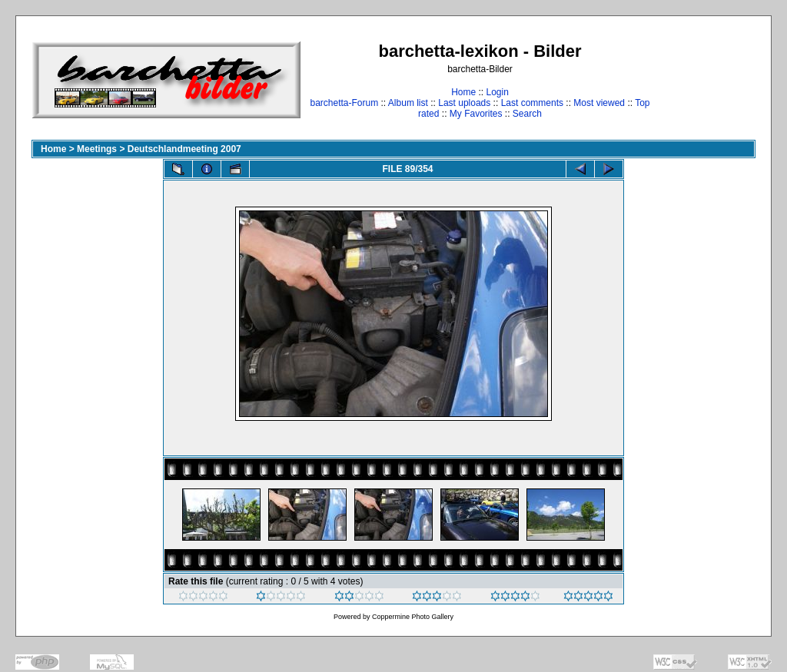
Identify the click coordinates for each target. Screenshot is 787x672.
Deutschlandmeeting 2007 (184, 149)
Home (463, 92)
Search (527, 114)
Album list (408, 103)
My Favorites (476, 114)
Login (497, 92)
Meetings (97, 149)
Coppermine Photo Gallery (413, 617)
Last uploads (464, 103)
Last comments (532, 103)
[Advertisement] (707, 79)
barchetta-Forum (344, 103)
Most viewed (599, 103)
